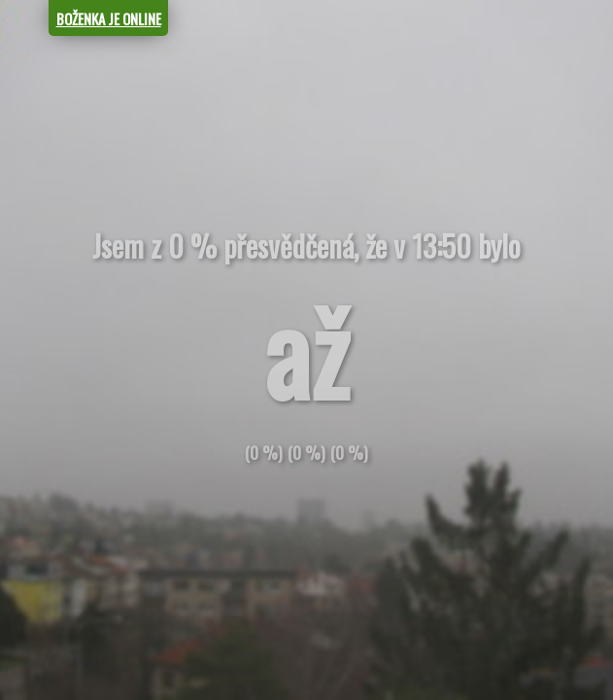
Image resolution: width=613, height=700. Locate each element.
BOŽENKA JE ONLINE (109, 18)
